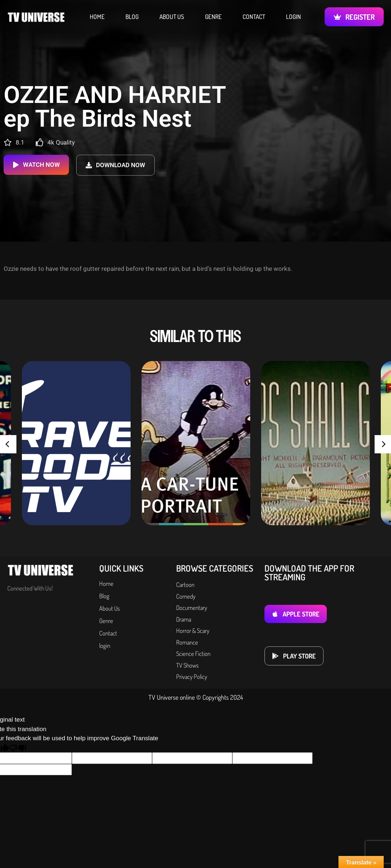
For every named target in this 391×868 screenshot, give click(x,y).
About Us (172, 17)
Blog (132, 17)
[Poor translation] (18, 748)
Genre (213, 17)
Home (97, 17)
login (293, 17)
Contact (254, 17)
